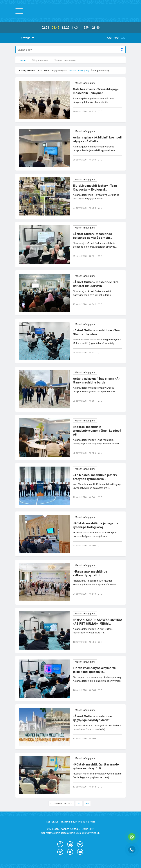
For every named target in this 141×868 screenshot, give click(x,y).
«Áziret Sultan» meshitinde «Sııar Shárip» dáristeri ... (97, 332)
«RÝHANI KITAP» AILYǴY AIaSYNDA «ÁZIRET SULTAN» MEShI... (97, 622)
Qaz (123, 38)
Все (40, 70)
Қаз (109, 38)
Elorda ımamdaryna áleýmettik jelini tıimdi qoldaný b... (95, 670)
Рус (116, 38)
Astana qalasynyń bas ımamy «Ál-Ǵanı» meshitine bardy (97, 380)
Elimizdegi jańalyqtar (56, 70)
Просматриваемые (65, 60)
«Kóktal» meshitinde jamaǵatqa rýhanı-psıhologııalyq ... (95, 525)
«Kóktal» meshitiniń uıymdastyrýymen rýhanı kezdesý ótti (97, 431)
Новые (22, 60)
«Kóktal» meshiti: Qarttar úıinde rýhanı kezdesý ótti (96, 766)
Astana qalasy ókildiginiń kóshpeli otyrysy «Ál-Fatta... (97, 139)
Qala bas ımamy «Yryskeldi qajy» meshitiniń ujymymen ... (96, 91)
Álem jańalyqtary (100, 70)
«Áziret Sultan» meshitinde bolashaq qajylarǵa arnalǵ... (92, 236)
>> (87, 803)
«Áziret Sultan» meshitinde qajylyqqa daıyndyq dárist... (92, 718)
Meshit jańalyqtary (79, 70)
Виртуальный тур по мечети (78, 822)
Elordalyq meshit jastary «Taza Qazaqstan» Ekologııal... (95, 187)
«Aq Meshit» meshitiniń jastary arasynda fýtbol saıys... (95, 477)
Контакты (52, 822)
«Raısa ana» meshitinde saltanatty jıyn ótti (90, 573)
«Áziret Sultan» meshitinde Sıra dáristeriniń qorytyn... (96, 284)
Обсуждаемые (40, 60)
